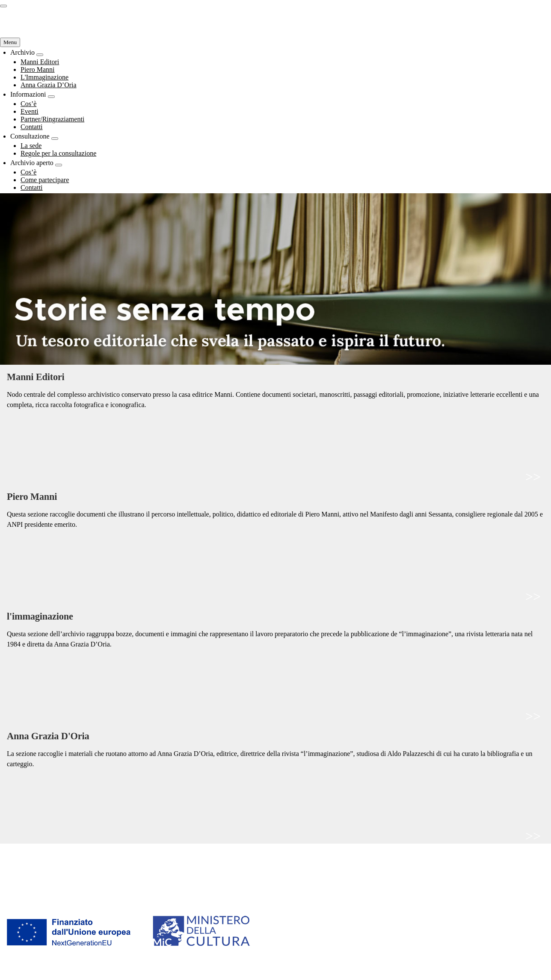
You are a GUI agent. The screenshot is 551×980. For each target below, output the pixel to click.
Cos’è (147, 859)
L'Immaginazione (26, 877)
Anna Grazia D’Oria (31, 886)
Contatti (150, 886)
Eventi (148, 868)
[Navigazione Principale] (10, 42)
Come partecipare (440, 868)
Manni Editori (21, 859)
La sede (287, 859)
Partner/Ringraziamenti (173, 877)
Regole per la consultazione (317, 868)
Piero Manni (19, 868)
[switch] (3, 6)
